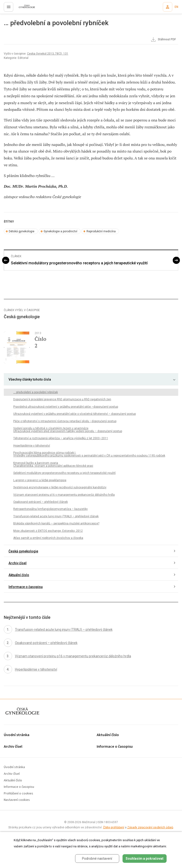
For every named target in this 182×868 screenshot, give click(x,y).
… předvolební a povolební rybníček (36, 392)
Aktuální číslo (19, 575)
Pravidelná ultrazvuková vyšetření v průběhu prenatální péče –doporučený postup (66, 407)
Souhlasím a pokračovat (145, 859)
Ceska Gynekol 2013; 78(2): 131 (48, 54)
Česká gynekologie (23, 551)
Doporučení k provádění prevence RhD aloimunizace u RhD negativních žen (62, 399)
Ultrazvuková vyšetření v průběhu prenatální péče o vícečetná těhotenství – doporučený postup (75, 414)
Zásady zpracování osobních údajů (150, 827)
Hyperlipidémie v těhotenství (32, 446)
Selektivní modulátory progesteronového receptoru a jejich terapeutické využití (79, 263)
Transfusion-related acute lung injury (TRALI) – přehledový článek (56, 516)
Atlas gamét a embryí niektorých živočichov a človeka (48, 538)
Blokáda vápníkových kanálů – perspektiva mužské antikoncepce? (56, 523)
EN (176, 7)
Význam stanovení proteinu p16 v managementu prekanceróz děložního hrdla (64, 495)
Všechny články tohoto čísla (30, 379)
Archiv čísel (18, 563)
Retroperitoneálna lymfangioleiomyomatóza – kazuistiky (50, 509)
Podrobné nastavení (97, 859)
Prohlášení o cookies (18, 794)
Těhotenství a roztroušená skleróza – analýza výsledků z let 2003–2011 (61, 438)
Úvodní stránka (17, 735)
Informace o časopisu (26, 587)
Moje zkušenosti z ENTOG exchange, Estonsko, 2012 (48, 531)
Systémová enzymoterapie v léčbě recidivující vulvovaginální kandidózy (60, 487)
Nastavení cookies (17, 800)
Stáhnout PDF (163, 40)
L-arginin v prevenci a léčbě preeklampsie (40, 480)
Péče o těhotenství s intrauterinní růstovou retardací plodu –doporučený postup (65, 421)
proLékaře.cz (24, 8)
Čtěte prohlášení (114, 827)
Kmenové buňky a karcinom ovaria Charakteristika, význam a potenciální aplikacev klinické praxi (53, 464)
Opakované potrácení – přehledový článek (41, 502)
